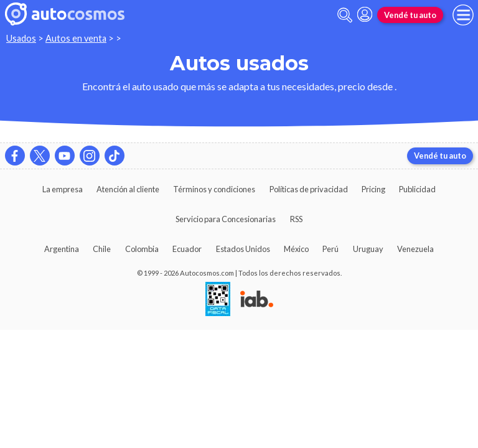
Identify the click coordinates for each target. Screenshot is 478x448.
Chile (102, 249)
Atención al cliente (128, 189)
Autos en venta (76, 38)
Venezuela (415, 249)
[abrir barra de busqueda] (345, 15)
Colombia (142, 249)
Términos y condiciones (214, 189)
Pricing (373, 189)
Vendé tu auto (410, 15)
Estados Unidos (243, 249)
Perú (330, 249)
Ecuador (187, 249)
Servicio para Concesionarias (226, 219)
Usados (21, 38)
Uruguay (368, 249)
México (296, 249)
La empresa (63, 189)
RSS (296, 219)
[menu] (463, 15)
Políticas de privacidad (309, 189)
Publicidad (417, 189)
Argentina (62, 249)
